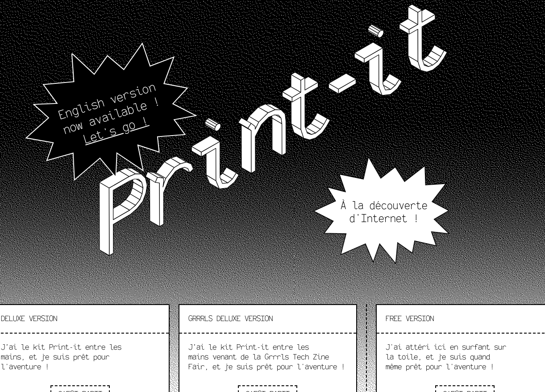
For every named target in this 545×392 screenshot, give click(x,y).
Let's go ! (116, 130)
